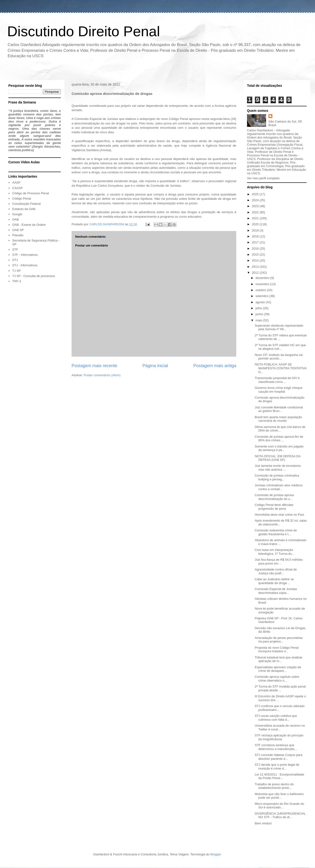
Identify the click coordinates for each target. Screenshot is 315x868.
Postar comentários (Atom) (102, 375)
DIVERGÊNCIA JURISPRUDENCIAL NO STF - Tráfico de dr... (280, 815)
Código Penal (21, 198)
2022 (256, 212)
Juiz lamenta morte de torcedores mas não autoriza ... (278, 468)
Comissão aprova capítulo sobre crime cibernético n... (277, 679)
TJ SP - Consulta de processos (34, 276)
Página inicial (155, 366)
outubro (261, 290)
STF (15, 249)
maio (259, 320)
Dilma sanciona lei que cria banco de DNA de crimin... (280, 429)
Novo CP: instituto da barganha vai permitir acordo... (279, 357)
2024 (256, 200)
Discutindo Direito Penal (84, 31)
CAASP (17, 188)
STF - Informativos (25, 255)
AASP (16, 182)
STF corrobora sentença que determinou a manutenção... (276, 747)
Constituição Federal (26, 204)
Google (17, 214)
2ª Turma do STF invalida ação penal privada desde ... (280, 688)
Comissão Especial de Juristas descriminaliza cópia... (276, 591)
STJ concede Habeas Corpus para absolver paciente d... (278, 757)
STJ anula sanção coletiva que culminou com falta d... (276, 718)
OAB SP (18, 230)
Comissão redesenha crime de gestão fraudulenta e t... (276, 532)
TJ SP (16, 271)
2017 (256, 242)
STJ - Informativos (25, 265)
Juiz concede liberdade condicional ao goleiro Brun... (279, 409)
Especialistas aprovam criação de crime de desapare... (278, 669)
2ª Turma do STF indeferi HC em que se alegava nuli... (280, 347)
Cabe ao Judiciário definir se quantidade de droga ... (274, 581)
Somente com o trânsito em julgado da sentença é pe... (279, 448)
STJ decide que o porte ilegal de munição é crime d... (277, 767)
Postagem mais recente (94, 366)
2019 (256, 230)
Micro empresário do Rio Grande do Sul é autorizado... (279, 806)
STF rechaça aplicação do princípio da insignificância (279, 737)
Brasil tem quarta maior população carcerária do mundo (278, 419)
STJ (15, 260)
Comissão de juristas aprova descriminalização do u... (274, 497)
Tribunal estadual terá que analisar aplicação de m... (278, 659)
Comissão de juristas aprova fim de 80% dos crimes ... (279, 439)
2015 (256, 254)
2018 (256, 236)
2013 (256, 267)
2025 (256, 194)
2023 (256, 206)
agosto (261, 302)
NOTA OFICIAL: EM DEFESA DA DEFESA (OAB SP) (277, 458)
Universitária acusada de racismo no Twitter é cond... (280, 727)
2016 (256, 249)
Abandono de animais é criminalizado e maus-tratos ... (280, 542)
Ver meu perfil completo (263, 178)
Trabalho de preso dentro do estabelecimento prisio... (274, 786)
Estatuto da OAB (24, 209)
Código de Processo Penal (31, 193)
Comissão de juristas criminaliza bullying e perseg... (277, 477)
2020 (256, 224)
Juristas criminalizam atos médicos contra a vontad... (279, 487)
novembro (263, 284)
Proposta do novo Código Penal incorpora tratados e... (277, 650)
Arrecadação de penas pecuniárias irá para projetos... (279, 640)
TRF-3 (17, 281)
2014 (256, 260)
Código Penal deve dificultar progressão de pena (274, 507)
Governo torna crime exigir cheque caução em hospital (278, 390)
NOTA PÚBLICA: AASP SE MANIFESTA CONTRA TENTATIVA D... (281, 368)
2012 (256, 273)
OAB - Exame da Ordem (29, 225)
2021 (256, 218)
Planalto (18, 235)
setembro (262, 296)
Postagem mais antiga (215, 366)
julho (259, 308)
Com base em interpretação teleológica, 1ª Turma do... (274, 552)
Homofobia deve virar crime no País (279, 515)
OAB (15, 219)
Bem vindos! (263, 823)
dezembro (263, 278)
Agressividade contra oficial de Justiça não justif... (276, 571)
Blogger (215, 854)
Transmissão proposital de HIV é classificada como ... (277, 380)
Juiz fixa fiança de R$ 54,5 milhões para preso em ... (279, 562)
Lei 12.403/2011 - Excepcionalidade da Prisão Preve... (279, 776)
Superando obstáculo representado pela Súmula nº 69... (279, 327)
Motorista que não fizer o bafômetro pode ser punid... (279, 796)
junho (260, 314)
